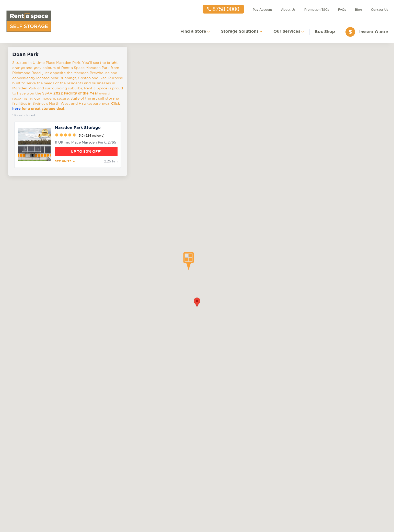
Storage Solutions (240, 32)
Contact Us (380, 10)
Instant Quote (374, 32)
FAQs (342, 10)
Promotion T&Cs (317, 10)
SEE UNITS (65, 161)
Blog (358, 10)
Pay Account (262, 10)
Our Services (287, 32)
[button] (189, 261)
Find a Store (193, 32)
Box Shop (325, 32)
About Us (288, 10)
